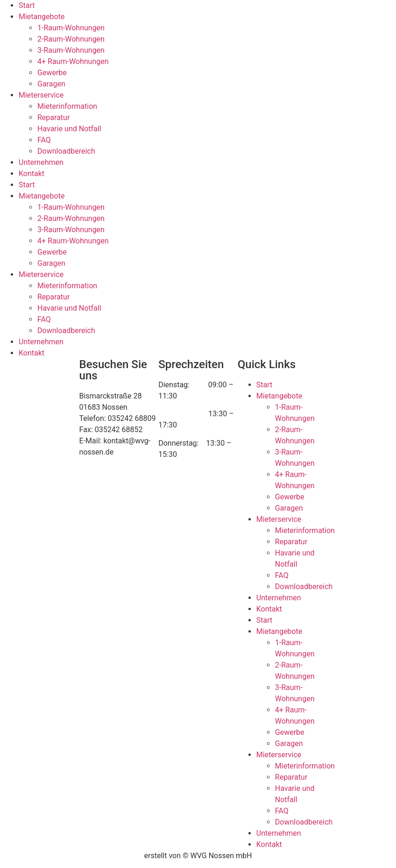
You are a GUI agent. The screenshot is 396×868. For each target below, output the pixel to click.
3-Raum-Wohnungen (71, 50)
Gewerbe (52, 73)
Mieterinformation (67, 106)
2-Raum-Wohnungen (71, 39)
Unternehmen (41, 162)
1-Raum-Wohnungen (71, 28)
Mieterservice (41, 95)
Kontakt (32, 174)
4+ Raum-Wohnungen (73, 61)
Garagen (51, 84)
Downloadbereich (66, 151)
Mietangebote (42, 17)
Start (27, 5)
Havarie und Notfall (69, 129)
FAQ (44, 140)
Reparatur (53, 117)
